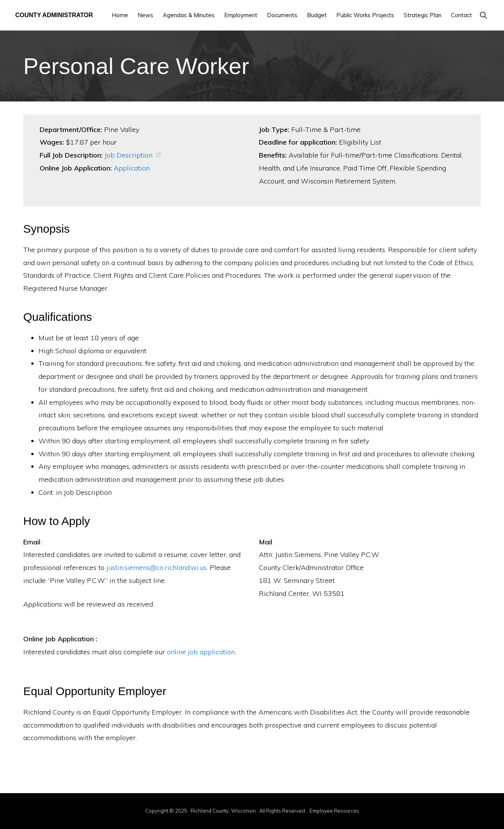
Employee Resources (334, 811)
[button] (483, 15)
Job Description (128, 155)
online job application (201, 652)
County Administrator (54, 15)
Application (132, 168)
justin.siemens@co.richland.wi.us (156, 567)
